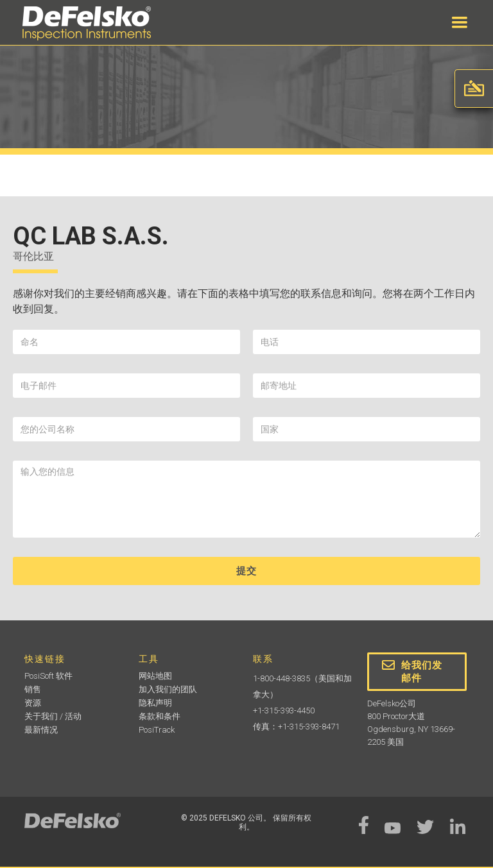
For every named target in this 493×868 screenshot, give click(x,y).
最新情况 (41, 730)
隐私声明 (155, 703)
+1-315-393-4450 (284, 711)
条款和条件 (160, 716)
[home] (87, 23)
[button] (460, 22)
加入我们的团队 (168, 689)
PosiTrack (157, 730)
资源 (33, 703)
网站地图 (155, 676)
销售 (33, 689)
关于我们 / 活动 (53, 716)
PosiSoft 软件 (48, 676)
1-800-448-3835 (281, 678)
